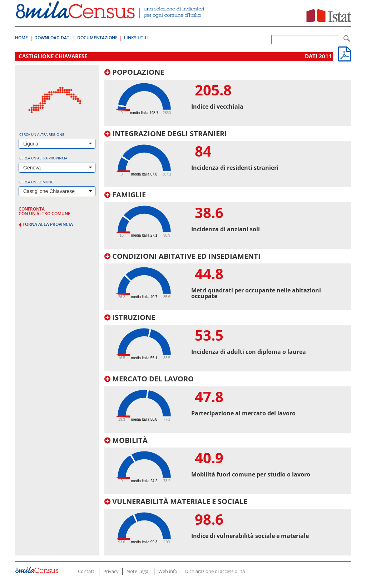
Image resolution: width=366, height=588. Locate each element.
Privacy (111, 571)
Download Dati (53, 38)
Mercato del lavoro (149, 379)
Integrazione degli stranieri (166, 134)
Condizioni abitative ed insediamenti (182, 256)
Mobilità (126, 440)
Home (21, 38)
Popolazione (134, 72)
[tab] (228, 97)
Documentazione (97, 38)
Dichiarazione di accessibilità (215, 571)
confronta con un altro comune (44, 211)
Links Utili (136, 38)
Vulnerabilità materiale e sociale (176, 501)
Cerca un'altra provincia (43, 158)
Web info (168, 571)
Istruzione (130, 317)
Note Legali (139, 571)
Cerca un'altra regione (42, 134)
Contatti (87, 571)
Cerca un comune (36, 182)
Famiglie (125, 195)
